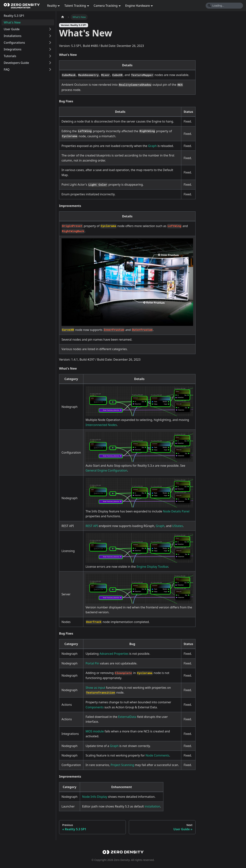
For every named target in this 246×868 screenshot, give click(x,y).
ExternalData (127, 717)
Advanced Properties (114, 654)
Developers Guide (16, 63)
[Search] (224, 6)
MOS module (95, 731)
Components (95, 707)
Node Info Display (95, 797)
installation (152, 806)
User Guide (12, 29)
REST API (92, 526)
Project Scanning (122, 765)
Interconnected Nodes (101, 425)
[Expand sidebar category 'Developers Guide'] (50, 63)
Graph (152, 146)
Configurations (14, 43)
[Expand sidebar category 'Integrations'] (50, 49)
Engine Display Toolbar (152, 567)
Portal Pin (92, 663)
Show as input (95, 688)
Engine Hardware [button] (138, 6)
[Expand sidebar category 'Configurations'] (50, 43)
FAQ (7, 69)
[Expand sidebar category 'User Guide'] (50, 29)
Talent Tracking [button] (75, 6)
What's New (12, 22)
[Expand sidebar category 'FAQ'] (50, 69)
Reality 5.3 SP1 (14, 16)
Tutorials (10, 56)
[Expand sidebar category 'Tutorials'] (50, 56)
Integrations (13, 49)
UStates (178, 526)
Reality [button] (52, 6)
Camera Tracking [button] (106, 6)
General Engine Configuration (106, 470)
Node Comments (157, 755)
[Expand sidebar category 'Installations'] (50, 36)
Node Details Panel (176, 511)
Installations (13, 36)
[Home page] (63, 17)
